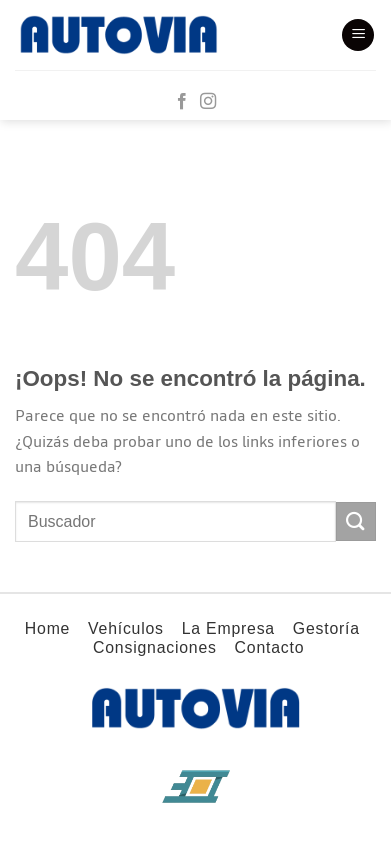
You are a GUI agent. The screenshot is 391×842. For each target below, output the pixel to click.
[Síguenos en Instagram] (208, 102)
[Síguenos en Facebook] (182, 102)
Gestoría (326, 628)
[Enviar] (356, 521)
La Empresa (228, 628)
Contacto (270, 647)
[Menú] (358, 35)
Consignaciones (155, 647)
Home (47, 628)
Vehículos (126, 628)
